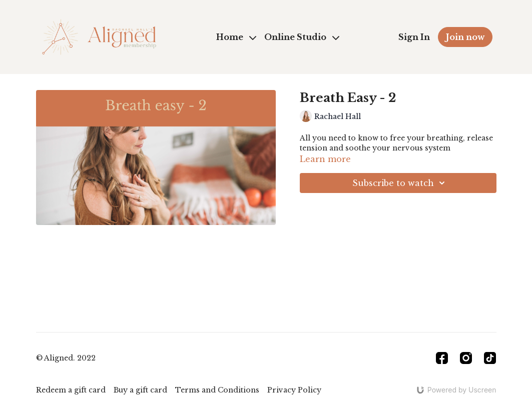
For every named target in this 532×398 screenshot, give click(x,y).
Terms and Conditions (217, 390)
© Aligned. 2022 (66, 358)
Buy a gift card (140, 390)
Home (236, 37)
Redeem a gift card (71, 390)
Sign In (414, 37)
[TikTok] (490, 358)
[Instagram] (466, 358)
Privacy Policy (294, 390)
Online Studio (302, 37)
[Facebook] (442, 358)
